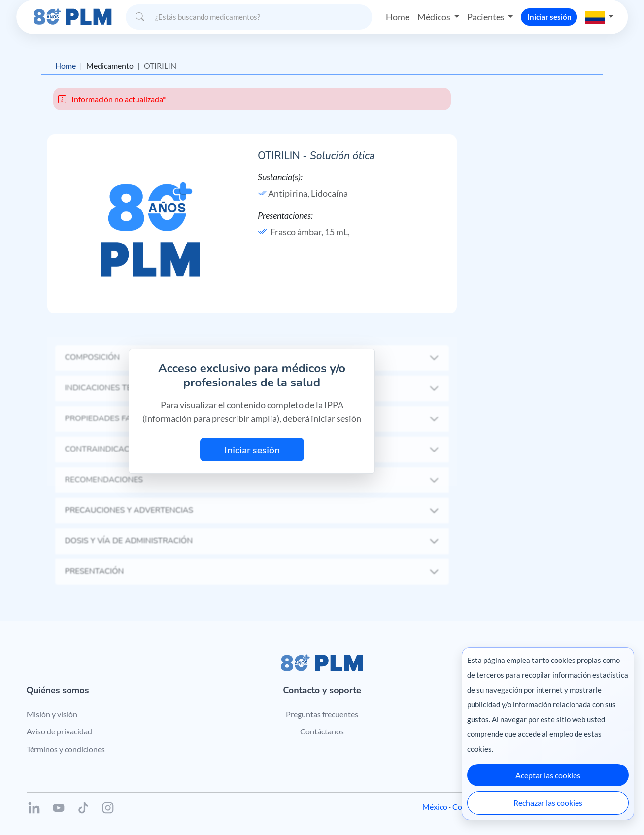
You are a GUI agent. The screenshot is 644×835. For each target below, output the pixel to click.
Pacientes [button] (487, 17)
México (435, 807)
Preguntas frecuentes (322, 714)
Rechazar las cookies (548, 803)
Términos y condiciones (66, 749)
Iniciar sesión (549, 17)
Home (398, 17)
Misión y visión (52, 714)
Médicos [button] (435, 17)
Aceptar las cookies (548, 775)
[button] (600, 17)
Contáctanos (322, 731)
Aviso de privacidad (59, 731)
